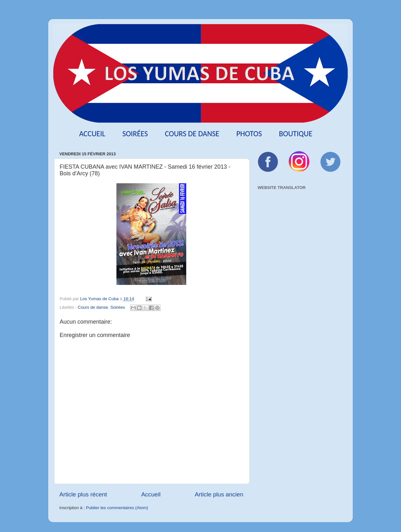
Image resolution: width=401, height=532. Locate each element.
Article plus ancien (219, 494)
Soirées (135, 134)
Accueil (92, 134)
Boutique (296, 134)
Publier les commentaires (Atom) (117, 508)
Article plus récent (83, 494)
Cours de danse (192, 134)
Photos (249, 134)
